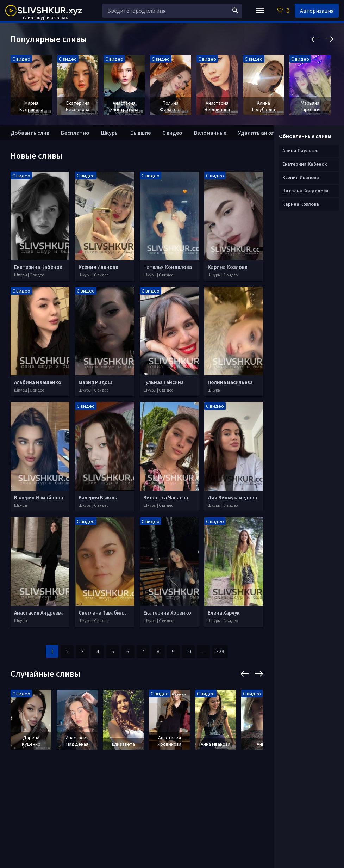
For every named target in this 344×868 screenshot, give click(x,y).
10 (188, 651)
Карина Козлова (301, 204)
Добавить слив (30, 133)
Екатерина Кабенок (305, 164)
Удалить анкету (258, 133)
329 (220, 651)
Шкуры (110, 133)
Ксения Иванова (301, 177)
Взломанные (210, 133)
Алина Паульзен (301, 150)
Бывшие (140, 133)
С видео (172, 133)
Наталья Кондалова (305, 191)
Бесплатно (75, 133)
